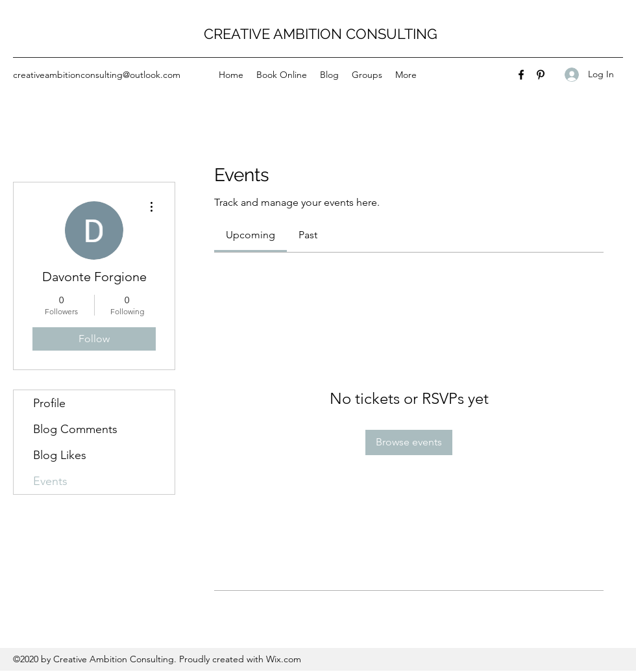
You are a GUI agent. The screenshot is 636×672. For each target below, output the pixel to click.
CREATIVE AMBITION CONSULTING (321, 34)
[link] (251, 235)
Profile (49, 403)
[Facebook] (521, 75)
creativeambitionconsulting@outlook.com (97, 75)
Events (50, 481)
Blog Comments (75, 429)
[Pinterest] (541, 75)
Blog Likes (60, 455)
